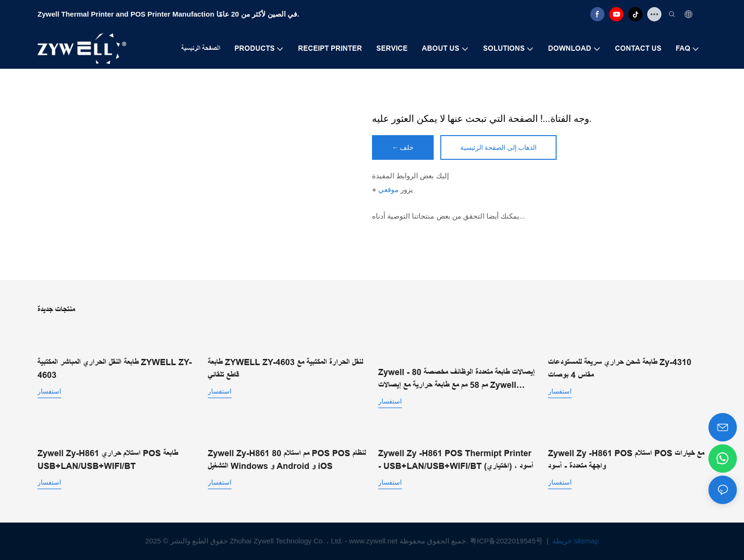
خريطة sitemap (575, 541)
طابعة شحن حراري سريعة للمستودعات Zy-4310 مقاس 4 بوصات (620, 369)
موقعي (388, 189)
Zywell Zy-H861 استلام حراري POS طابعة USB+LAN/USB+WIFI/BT (108, 460)
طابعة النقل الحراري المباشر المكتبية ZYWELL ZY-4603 (115, 369)
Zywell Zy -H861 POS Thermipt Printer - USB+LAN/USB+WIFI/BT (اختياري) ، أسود (456, 460)
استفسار (49, 391)
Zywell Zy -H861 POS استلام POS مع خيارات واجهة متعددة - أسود (626, 460)
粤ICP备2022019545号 (507, 541)
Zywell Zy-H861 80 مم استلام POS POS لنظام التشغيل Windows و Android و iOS (287, 460)
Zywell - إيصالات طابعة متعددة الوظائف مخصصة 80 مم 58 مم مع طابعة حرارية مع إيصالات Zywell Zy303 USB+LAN (456, 380)
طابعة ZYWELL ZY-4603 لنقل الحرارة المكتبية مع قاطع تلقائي (285, 369)
